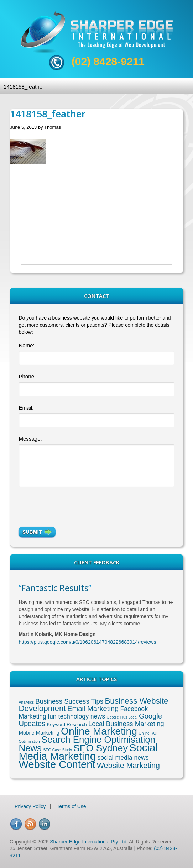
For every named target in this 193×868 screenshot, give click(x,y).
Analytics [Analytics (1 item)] (26, 702)
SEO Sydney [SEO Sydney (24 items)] (101, 748)
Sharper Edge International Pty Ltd (88, 842)
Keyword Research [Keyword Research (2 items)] (67, 724)
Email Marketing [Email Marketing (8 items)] (93, 709)
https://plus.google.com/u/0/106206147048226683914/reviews (87, 642)
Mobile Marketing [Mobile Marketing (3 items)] (39, 733)
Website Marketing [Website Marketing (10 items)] (128, 766)
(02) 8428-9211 (108, 61)
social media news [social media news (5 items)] (123, 758)
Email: (26, 408)
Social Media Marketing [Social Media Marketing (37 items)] (88, 752)
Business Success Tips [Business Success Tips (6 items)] (69, 701)
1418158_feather (24, 87)
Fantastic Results (55, 588)
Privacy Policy (30, 806)
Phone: (27, 376)
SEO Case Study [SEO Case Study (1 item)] (58, 750)
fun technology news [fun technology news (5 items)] (76, 716)
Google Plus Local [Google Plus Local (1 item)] (122, 717)
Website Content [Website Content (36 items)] (57, 764)
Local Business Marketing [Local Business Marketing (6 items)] (126, 724)
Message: (30, 439)
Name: (26, 345)
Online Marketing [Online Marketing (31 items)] (99, 731)
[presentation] (73, 504)
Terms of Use (71, 806)
